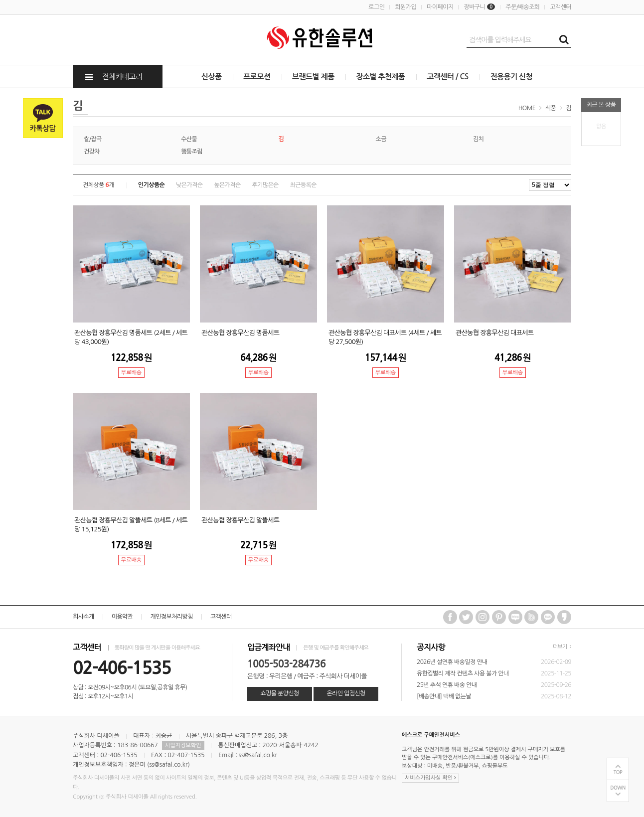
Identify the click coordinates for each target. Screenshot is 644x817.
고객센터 (561, 7)
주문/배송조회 (522, 7)
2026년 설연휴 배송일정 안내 (452, 662)
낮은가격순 (189, 185)
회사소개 (83, 617)
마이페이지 (440, 7)
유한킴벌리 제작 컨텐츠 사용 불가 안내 (463, 673)
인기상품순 (151, 185)
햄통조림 (192, 152)
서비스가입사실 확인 (430, 778)
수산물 (189, 139)
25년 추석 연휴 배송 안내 (447, 685)
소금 (381, 139)
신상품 (212, 77)
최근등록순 (303, 185)
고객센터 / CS (447, 77)
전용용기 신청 (511, 77)
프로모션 (257, 77)
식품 (551, 108)
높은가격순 (227, 185)
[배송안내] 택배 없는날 (444, 696)
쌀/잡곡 (93, 139)
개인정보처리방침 (171, 617)
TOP (618, 772)
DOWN (618, 788)
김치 (478, 139)
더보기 (562, 647)
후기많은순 (265, 185)
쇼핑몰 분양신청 (279, 693)
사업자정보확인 (183, 745)
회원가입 (405, 7)
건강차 (92, 152)
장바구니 (479, 7)
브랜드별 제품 (313, 77)
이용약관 (122, 617)
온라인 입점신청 (346, 693)
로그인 (376, 7)
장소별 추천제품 (380, 77)
